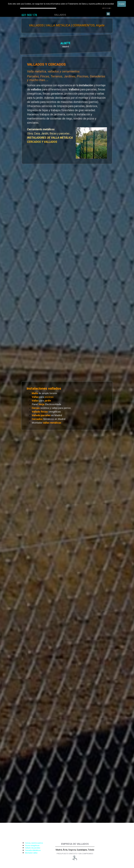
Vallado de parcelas (33, 848)
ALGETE (39, 43)
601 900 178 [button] (29, 15)
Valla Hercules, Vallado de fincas (38, 6)
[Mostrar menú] (108, 14)
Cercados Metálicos (33, 850)
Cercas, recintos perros (34, 843)
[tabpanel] (29, 15)
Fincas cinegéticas (32, 845)
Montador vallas (31, 853)
